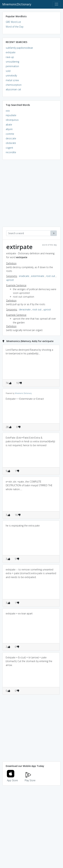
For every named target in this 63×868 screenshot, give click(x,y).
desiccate (11, 138)
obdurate (11, 143)
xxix (8, 111)
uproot (10, 280)
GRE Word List (13, 22)
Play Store (30, 778)
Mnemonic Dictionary (23, 393)
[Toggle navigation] (57, 4)
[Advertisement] (32, 195)
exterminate (38, 276)
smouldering (12, 62)
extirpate (11, 52)
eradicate (24, 276)
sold (8, 71)
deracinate (25, 309)
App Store (12, 778)
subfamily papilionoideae (19, 48)
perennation (12, 66)
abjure (9, 129)
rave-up (10, 57)
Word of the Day (15, 27)
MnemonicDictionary (17, 4)
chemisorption (14, 85)
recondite (11, 152)
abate (9, 125)
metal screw (12, 80)
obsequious (12, 120)
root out (51, 276)
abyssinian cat (13, 89)
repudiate (11, 115)
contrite (10, 134)
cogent (9, 148)
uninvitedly (11, 75)
